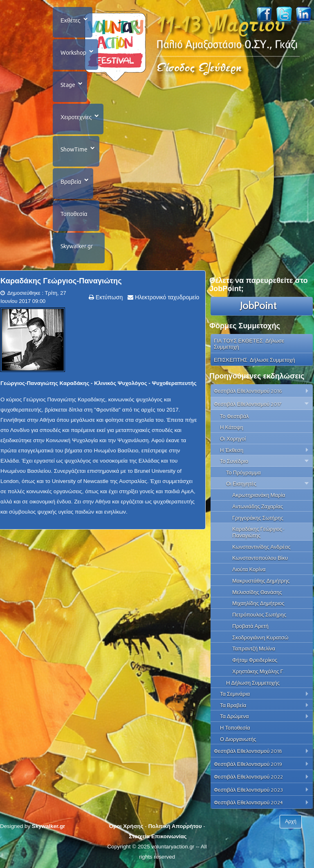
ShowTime (74, 149)
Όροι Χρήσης (126, 826)
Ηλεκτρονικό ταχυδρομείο (166, 297)
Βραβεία (71, 182)
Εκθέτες (71, 20)
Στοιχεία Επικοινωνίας (158, 836)
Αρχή (291, 821)
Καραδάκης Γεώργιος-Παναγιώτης (61, 281)
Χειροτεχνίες (76, 117)
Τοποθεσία (74, 214)
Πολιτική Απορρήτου (175, 826)
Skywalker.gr (77, 246)
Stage (68, 85)
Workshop (73, 53)
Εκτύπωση (108, 297)
